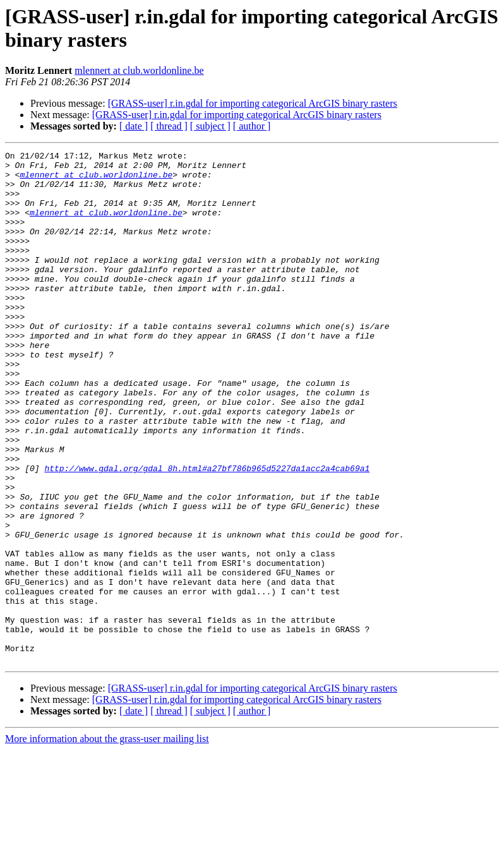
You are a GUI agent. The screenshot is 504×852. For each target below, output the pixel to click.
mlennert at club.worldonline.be (139, 70)
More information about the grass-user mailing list (107, 841)
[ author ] (252, 126)
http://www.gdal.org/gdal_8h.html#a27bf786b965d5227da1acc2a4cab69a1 (207, 532)
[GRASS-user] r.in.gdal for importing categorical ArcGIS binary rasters (253, 103)
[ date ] (134, 126)
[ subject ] (210, 126)
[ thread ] (169, 126)
